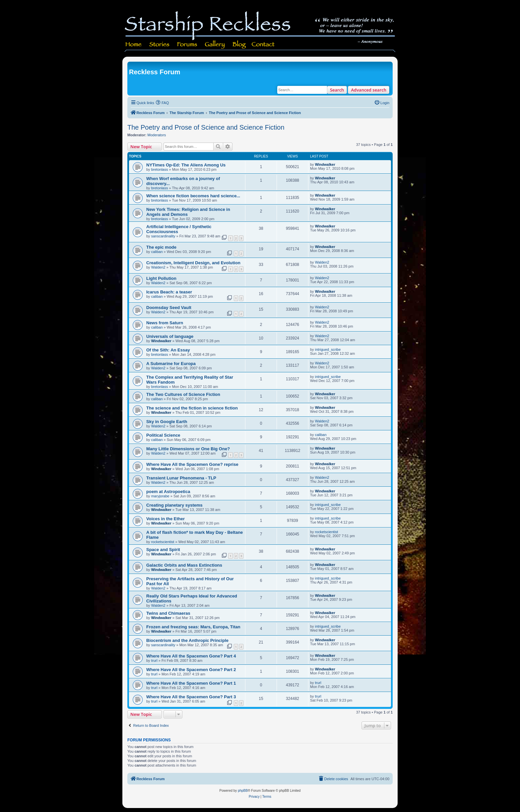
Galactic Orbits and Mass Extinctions (184, 565)
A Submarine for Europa (171, 364)
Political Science (163, 435)
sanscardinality (163, 236)
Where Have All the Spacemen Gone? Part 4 (191, 656)
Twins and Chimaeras (168, 613)
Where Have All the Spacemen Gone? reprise (192, 464)
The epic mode (161, 247)
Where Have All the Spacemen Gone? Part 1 (191, 683)
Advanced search (369, 90)
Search (337, 90)
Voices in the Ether (165, 519)
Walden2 (158, 267)
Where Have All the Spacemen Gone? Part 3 (191, 697)
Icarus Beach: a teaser (169, 292)
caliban (157, 252)
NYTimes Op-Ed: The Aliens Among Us (186, 165)
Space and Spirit (163, 550)
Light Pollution (161, 278)
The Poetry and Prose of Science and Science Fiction (206, 127)
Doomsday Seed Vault (169, 308)
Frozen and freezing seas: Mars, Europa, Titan (193, 627)
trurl (154, 660)
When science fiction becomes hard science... (193, 196)
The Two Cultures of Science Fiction (183, 394)
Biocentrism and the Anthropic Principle (187, 640)
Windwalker (325, 164)
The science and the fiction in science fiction (192, 408)
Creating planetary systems (174, 505)
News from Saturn (165, 323)
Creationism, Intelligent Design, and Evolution (193, 263)
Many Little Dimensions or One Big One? (188, 449)
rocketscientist (163, 542)
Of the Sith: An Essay (168, 350)
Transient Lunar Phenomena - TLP (181, 478)
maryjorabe (160, 496)
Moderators (157, 135)
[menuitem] (162, 103)
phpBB (243, 791)
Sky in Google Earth (167, 422)
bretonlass (160, 169)
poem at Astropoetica (168, 492)
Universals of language (170, 336)
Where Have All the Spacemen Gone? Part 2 (191, 670)
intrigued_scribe (328, 349)
